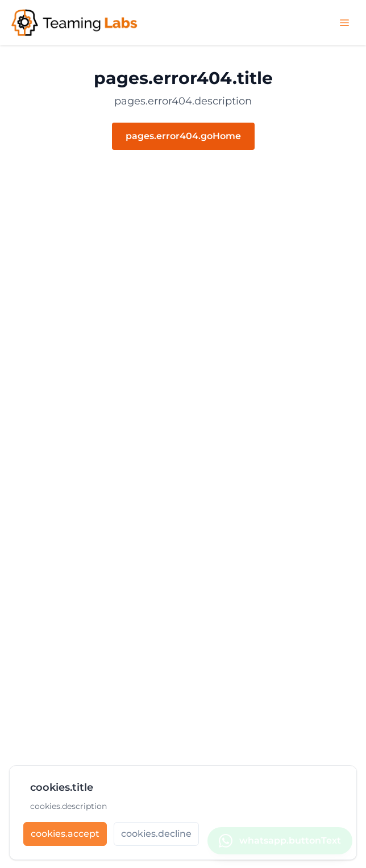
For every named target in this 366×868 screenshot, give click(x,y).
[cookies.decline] (156, 838)
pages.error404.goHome (183, 136)
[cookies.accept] (65, 838)
